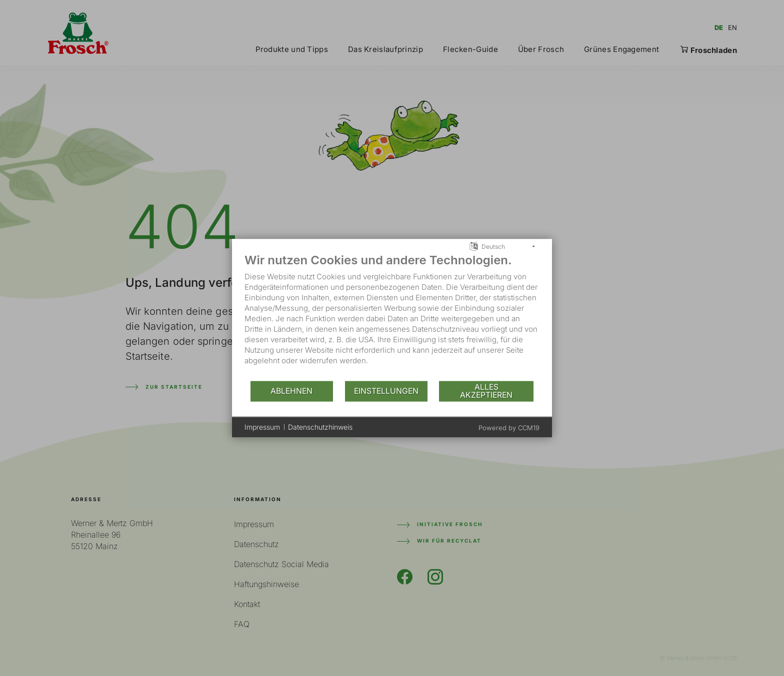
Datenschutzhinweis (320, 427)
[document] (392, 316)
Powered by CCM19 (509, 427)
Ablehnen (291, 391)
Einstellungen (386, 391)
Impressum (262, 427)
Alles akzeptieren (486, 391)
